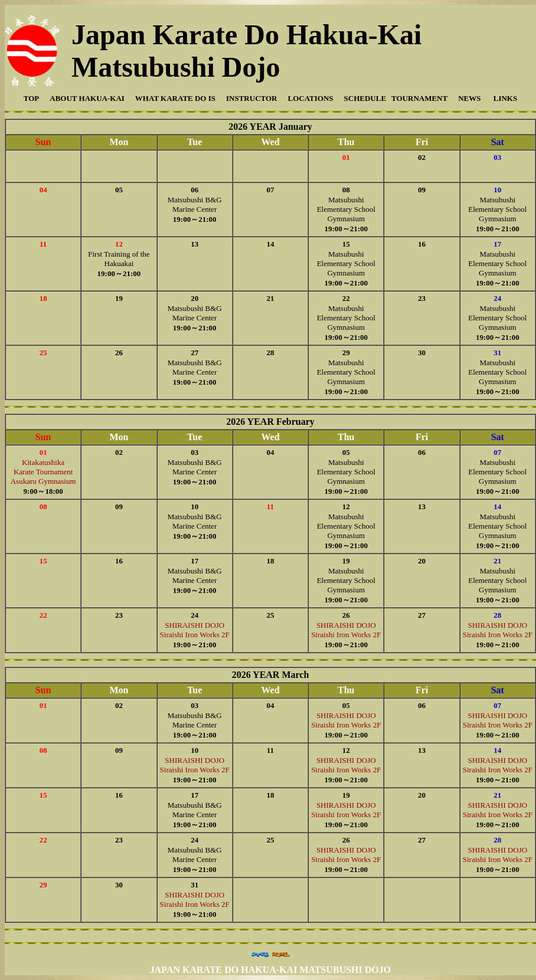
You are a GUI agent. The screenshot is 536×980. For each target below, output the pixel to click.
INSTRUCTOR (251, 98)
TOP (32, 98)
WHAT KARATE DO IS (175, 98)
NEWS (469, 98)
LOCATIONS (310, 98)
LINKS (504, 98)
